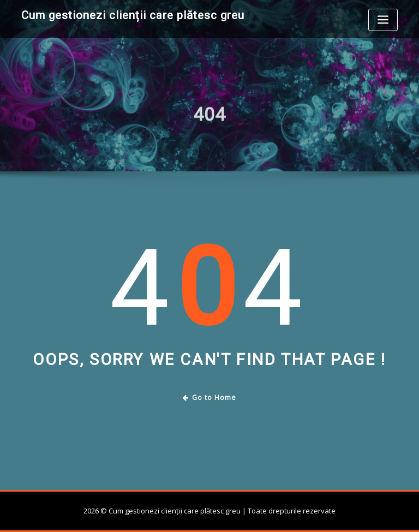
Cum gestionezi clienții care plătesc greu (133, 15)
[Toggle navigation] (383, 20)
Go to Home (210, 397)
